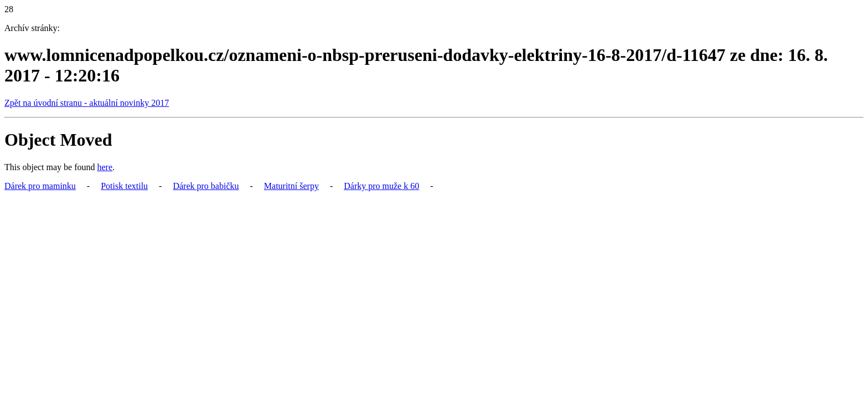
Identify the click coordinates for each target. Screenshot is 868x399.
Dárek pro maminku (40, 186)
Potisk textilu (124, 186)
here (105, 167)
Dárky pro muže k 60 (381, 186)
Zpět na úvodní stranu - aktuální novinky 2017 (87, 103)
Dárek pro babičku (206, 186)
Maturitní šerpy (291, 186)
